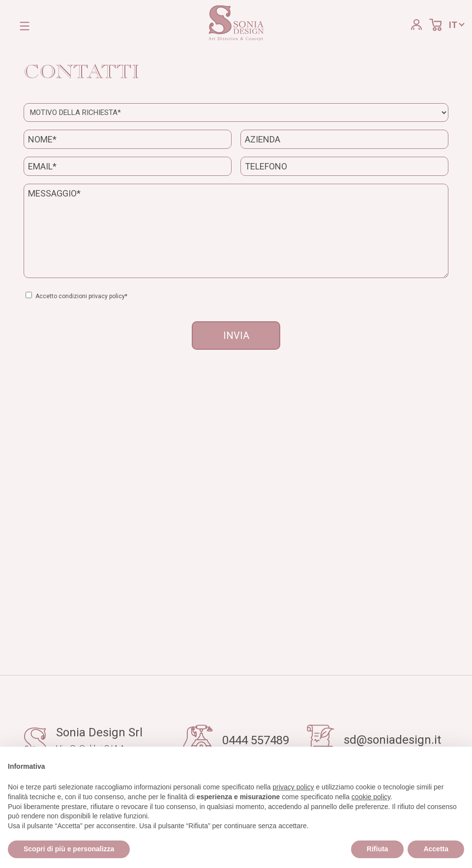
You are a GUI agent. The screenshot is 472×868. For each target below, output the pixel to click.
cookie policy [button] (371, 797)
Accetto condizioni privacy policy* (83, 296)
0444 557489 (256, 740)
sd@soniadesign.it (392, 740)
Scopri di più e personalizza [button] (69, 849)
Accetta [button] (436, 849)
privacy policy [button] (294, 787)
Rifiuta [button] (378, 849)
